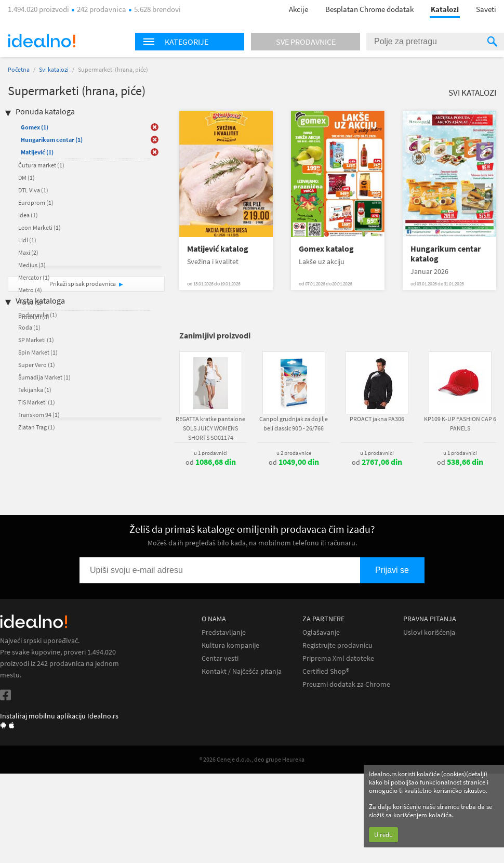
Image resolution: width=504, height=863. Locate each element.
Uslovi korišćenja (429, 632)
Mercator (34, 277)
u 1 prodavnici (211, 453)
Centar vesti (220, 658)
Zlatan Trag (37, 427)
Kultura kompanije (230, 645)
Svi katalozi (54, 69)
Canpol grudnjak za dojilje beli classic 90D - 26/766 (294, 423)
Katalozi (445, 9)
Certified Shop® (326, 671)
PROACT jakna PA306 (377, 419)
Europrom (36, 202)
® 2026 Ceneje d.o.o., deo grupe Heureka (252, 759)
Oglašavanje (321, 632)
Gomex (35, 127)
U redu (383, 835)
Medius (32, 265)
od (211, 462)
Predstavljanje (224, 632)
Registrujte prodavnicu (337, 645)
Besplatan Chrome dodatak (369, 9)
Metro (30, 290)
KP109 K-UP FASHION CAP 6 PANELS (460, 423)
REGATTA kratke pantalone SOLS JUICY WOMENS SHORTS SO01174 (210, 428)
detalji (477, 774)
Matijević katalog (218, 249)
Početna (19, 69)
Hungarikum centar (52, 140)
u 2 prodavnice (294, 453)
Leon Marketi (39, 227)
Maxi (28, 252)
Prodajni (34, 317)
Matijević (37, 152)
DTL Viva (33, 190)
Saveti (486, 9)
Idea (28, 215)
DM (26, 178)
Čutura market (41, 165)
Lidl (27, 240)
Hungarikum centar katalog (446, 254)
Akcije (299, 9)
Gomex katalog (326, 249)
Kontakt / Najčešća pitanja (242, 671)
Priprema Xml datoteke (338, 658)
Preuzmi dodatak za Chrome (346, 684)
